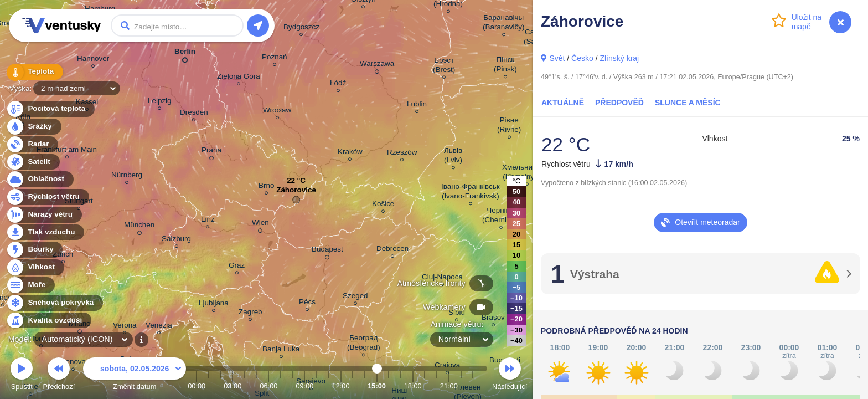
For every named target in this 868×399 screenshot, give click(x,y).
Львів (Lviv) (453, 157)
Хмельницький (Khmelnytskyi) (527, 173)
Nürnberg (127, 177)
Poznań (275, 58)
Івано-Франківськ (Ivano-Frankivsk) (471, 193)
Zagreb (250, 313)
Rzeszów (402, 154)
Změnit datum (135, 375)
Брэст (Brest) (444, 66)
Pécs (307, 303)
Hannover (93, 60)
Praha (211, 152)
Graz (237, 267)
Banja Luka (281, 351)
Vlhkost (35, 267)
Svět (557, 58)
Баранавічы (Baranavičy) (503, 24)
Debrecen (392, 250)
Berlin (185, 53)
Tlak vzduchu (45, 232)
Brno (266, 187)
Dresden (194, 114)
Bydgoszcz (301, 29)
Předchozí (59, 375)
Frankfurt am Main (67, 151)
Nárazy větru (44, 215)
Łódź (338, 85)
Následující (510, 375)
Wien (260, 224)
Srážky (33, 127)
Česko (582, 58)
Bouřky (34, 250)
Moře (30, 285)
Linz (208, 221)
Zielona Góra (239, 78)
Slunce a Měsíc (688, 103)
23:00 (473, 386)
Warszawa (377, 65)
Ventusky (60, 25)
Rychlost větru (47, 197)
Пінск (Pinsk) (505, 66)
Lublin (417, 106)
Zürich (63, 256)
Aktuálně (563, 103)
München (139, 227)
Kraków (350, 153)
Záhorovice (296, 193)
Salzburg (176, 240)
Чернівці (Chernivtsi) (501, 217)
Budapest (327, 251)
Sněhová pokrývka (54, 303)
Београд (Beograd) (364, 344)
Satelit (33, 162)
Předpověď (619, 103)
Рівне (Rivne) (509, 126)
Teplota (34, 72)
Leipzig (160, 102)
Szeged (355, 297)
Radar (32, 144)
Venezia (159, 327)
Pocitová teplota (50, 109)
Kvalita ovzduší (48, 321)
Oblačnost (40, 179)
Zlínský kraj (619, 58)
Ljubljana (214, 305)
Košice (383, 205)
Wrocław (277, 112)
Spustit (22, 375)
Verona (125, 327)
